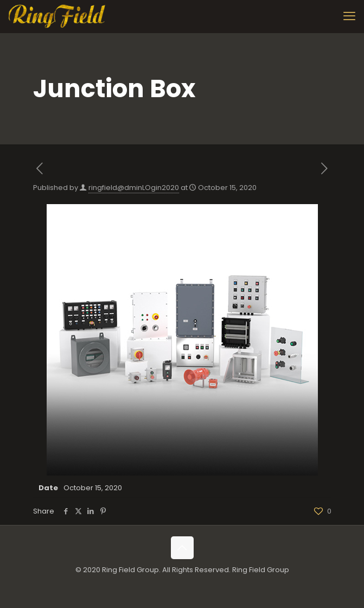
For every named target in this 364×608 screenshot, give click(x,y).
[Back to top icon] (182, 548)
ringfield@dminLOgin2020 (134, 188)
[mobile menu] (349, 16)
